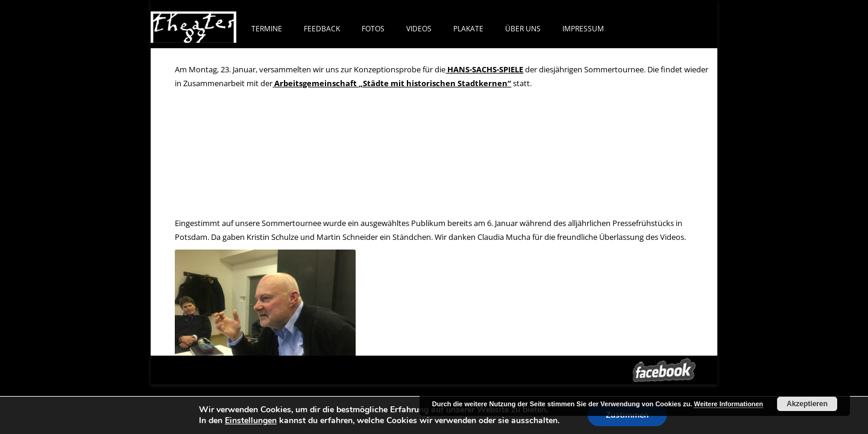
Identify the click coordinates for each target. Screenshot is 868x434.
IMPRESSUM (583, 28)
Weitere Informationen (728, 404)
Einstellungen (251, 421)
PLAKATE (468, 28)
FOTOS (373, 28)
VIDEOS (419, 28)
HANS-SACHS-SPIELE (484, 69)
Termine (267, 28)
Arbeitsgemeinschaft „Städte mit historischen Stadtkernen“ (392, 83)
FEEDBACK (322, 28)
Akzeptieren (807, 404)
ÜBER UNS (523, 28)
